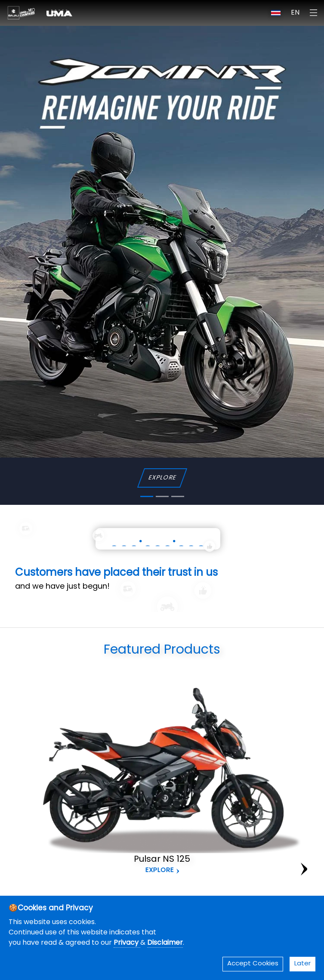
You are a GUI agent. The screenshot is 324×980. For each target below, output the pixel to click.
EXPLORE (162, 478)
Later (302, 964)
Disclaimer (165, 943)
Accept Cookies (253, 964)
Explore (160, 871)
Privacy (127, 943)
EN (295, 13)
